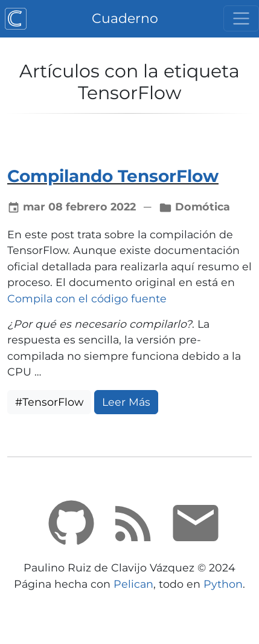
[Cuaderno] (16, 19)
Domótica (203, 207)
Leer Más (126, 402)
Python (223, 584)
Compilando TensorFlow (113, 176)
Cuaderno (125, 18)
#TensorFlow (49, 402)
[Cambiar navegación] (241, 18)
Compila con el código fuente (87, 298)
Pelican (133, 584)
